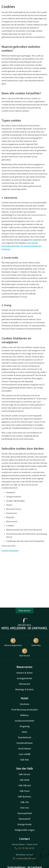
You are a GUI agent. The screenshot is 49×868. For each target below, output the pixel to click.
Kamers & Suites (25, 673)
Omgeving (24, 726)
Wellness (24, 715)
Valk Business (24, 797)
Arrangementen (24, 678)
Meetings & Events (24, 689)
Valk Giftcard (25, 785)
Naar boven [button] (24, 610)
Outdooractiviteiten (24, 721)
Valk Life (25, 802)
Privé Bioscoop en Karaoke (24, 710)
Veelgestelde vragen (25, 830)
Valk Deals (25, 780)
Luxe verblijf (25, 754)
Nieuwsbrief (25, 819)
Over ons (25, 808)
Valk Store (25, 791)
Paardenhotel (24, 737)
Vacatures (25, 704)
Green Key (36, 642)
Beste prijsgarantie (13, 642)
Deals (24, 732)
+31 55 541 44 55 (24, 848)
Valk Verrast (25, 653)
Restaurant (25, 684)
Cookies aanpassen (10, 550)
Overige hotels (24, 824)
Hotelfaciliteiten (24, 743)
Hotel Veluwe (24, 749)
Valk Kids (25, 760)
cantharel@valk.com (25, 858)
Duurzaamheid (25, 813)
